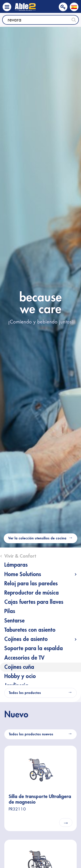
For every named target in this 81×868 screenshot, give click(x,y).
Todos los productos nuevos (31, 734)
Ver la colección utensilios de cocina (37, 538)
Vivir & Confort (20, 556)
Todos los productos (25, 693)
